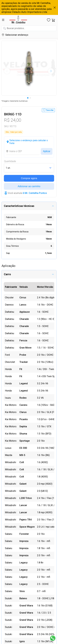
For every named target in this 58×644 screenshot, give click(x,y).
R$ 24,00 (13, 120)
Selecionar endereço (17, 35)
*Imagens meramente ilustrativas (15, 101)
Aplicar (47, 151)
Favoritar (50, 110)
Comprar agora (29, 178)
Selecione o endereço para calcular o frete (29, 142)
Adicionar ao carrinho (29, 186)
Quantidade (10, 161)
